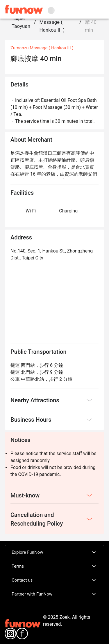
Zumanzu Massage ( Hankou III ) (52, 22)
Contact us (54, 580)
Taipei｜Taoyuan (21, 22)
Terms (54, 566)
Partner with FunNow (54, 594)
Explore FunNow (54, 552)
